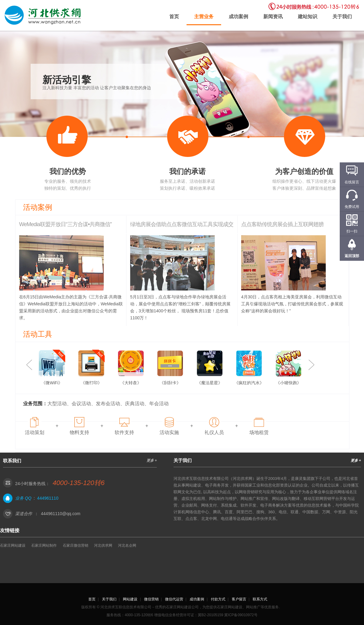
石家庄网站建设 (13, 545)
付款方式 (218, 599)
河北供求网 (103, 545)
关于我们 (342, 17)
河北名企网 (127, 545)
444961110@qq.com (61, 514)
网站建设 (130, 599)
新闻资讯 (273, 17)
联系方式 (260, 599)
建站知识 (308, 17)
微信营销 (151, 599)
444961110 (48, 498)
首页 (174, 17)
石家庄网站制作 (44, 545)
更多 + (152, 460)
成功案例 (238, 17)
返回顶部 (352, 256)
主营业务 (204, 17)
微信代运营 (174, 599)
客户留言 (239, 599)
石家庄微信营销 (76, 545)
